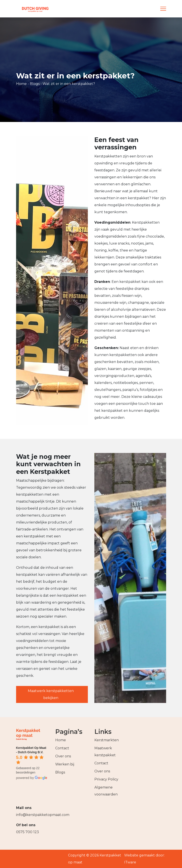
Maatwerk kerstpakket (105, 752)
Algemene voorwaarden (106, 791)
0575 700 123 (28, 832)
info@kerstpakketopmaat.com (39, 815)
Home (21, 84)
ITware (130, 862)
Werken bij (65, 764)
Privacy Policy (106, 779)
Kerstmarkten (107, 740)
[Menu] (163, 9)
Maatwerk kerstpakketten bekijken (51, 694)
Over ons (63, 756)
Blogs (35, 84)
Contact (62, 748)
